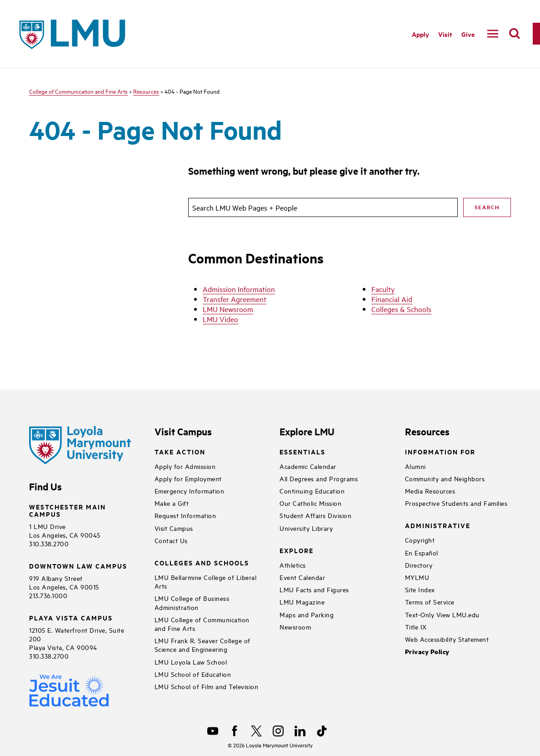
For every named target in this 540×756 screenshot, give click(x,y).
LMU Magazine (302, 602)
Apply (420, 34)
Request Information (185, 515)
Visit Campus (174, 528)
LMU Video (220, 319)
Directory (419, 565)
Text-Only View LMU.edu (442, 614)
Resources (146, 91)
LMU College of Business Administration (192, 602)
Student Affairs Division (315, 515)
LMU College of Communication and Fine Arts (202, 624)
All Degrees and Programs (319, 478)
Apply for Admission (185, 466)
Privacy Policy (427, 652)
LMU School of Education (193, 674)
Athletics (293, 565)
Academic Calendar (308, 466)
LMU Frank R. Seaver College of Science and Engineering (202, 645)
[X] (256, 731)
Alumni (415, 466)
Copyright (420, 540)
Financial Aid (392, 299)
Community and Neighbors (445, 478)
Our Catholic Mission (310, 503)
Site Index (420, 589)
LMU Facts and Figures (314, 589)
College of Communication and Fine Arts (78, 91)
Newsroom (295, 627)
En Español (422, 552)
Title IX (416, 627)
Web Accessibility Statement (447, 639)
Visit (445, 34)
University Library (306, 528)
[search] (515, 34)
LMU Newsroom (228, 309)
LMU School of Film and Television (207, 686)
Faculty (383, 289)
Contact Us (171, 540)
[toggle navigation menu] (493, 34)
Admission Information (239, 289)
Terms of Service (430, 602)
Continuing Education (312, 491)
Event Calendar (302, 577)
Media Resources (430, 491)
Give (468, 34)
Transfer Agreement (235, 299)
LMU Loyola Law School (191, 662)
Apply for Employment (188, 478)
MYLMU (417, 577)
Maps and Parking (307, 614)
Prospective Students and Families (456, 503)
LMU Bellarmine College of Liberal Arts (206, 581)
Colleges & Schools (401, 309)
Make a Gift (172, 503)
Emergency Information (190, 491)
